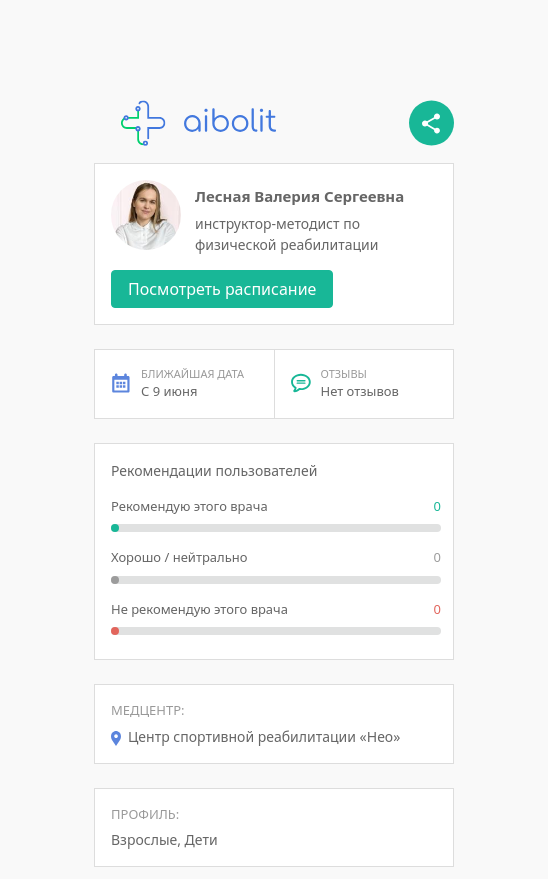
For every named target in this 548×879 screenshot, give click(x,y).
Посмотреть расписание (222, 289)
